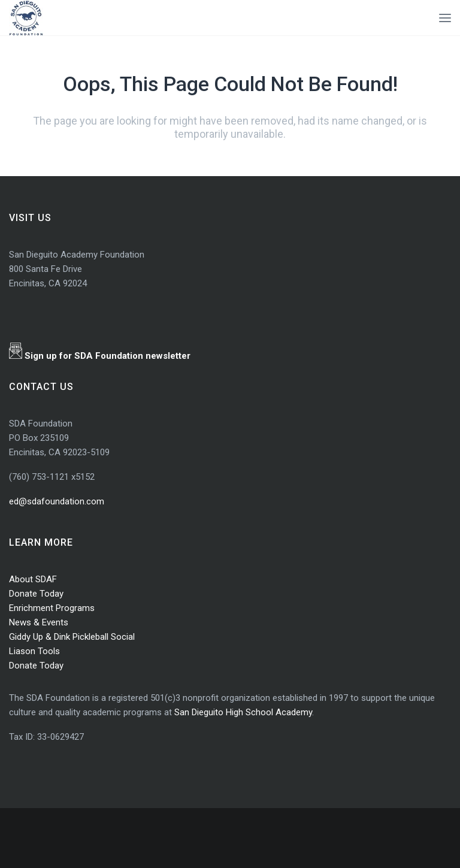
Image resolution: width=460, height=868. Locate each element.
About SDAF (33, 579)
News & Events (39, 622)
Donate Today (36, 594)
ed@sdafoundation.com (57, 501)
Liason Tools (34, 651)
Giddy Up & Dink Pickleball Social (72, 637)
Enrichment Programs (52, 608)
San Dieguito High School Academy (243, 712)
